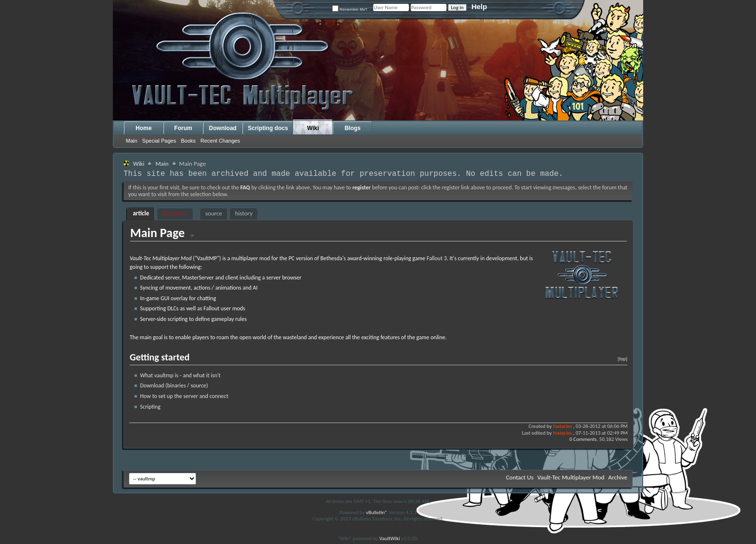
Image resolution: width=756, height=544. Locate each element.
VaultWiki (390, 538)
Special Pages (159, 141)
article (141, 213)
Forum (183, 128)
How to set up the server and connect (184, 396)
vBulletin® (377, 512)
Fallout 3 (437, 258)
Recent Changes (220, 141)
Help (479, 7)
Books (188, 141)
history (244, 213)
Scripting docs (268, 128)
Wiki (313, 128)
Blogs (353, 128)
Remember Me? (350, 9)
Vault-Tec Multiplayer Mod (571, 477)
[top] (622, 359)
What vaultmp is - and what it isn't (181, 375)
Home (143, 128)
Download (223, 128)
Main (132, 141)
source (214, 213)
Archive (618, 477)
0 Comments (583, 439)
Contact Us (520, 477)
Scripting (150, 407)
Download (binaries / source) (174, 385)
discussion (175, 213)
